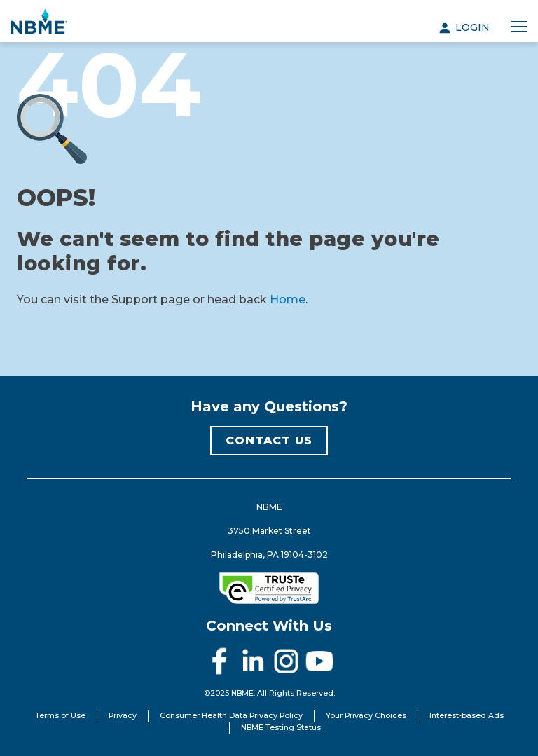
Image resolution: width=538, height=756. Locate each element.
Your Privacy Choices (366, 716)
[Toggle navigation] (519, 27)
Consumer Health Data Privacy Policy (231, 716)
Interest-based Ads (467, 716)
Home (288, 300)
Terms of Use (60, 716)
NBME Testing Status (281, 728)
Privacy (123, 716)
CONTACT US (269, 440)
